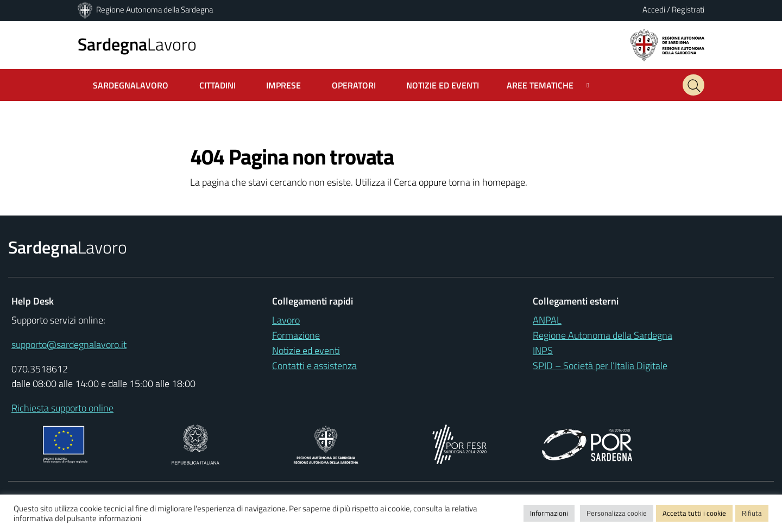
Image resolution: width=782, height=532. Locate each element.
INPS (543, 350)
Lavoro (137, 44)
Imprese (283, 85)
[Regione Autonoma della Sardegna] (86, 9)
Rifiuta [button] (752, 513)
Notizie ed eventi (306, 350)
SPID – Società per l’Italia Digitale (600, 366)
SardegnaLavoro (131, 85)
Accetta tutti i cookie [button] (694, 513)
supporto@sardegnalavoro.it (69, 344)
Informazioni (549, 513)
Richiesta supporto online (62, 408)
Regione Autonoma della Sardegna (154, 9)
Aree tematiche (540, 85)
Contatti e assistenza (314, 366)
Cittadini (217, 85)
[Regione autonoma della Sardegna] (667, 44)
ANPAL (547, 320)
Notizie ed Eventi (443, 85)
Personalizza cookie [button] (617, 513)
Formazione (296, 335)
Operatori (354, 85)
